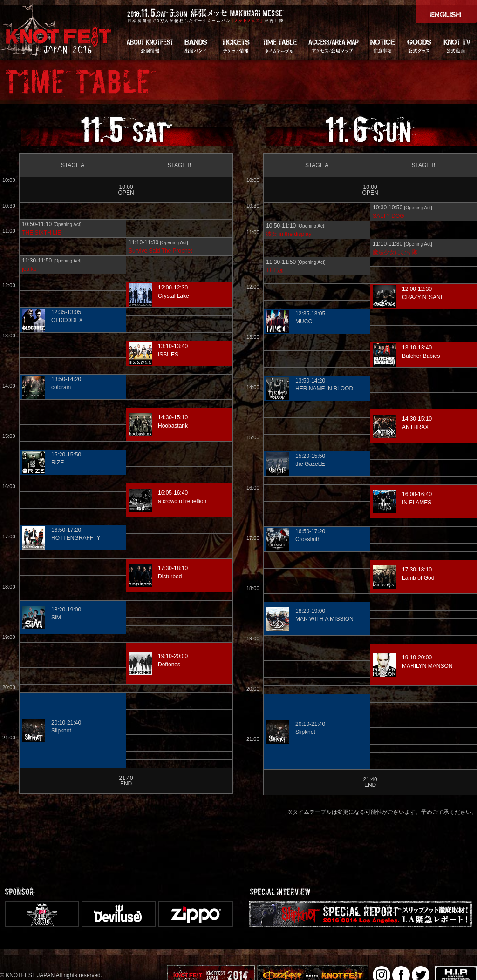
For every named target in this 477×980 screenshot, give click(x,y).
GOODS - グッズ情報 (419, 45)
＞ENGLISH (446, 12)
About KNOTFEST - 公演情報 (149, 45)
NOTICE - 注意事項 (382, 45)
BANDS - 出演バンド (196, 45)
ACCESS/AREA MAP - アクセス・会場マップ (333, 45)
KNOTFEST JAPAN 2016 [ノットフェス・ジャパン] (57, 30)
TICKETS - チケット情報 (235, 45)
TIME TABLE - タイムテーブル (279, 45)
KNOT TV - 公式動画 (457, 45)
